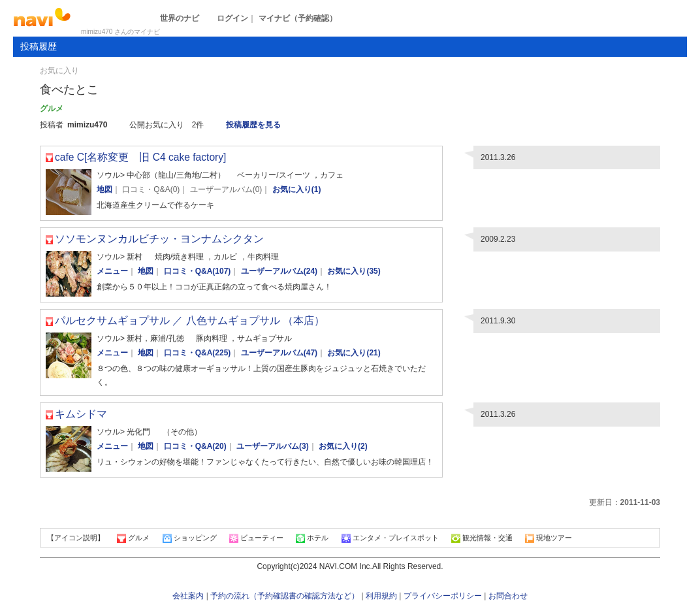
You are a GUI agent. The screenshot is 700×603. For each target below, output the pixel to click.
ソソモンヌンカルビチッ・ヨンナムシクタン (159, 239)
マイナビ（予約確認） (298, 18)
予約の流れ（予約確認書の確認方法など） (285, 596)
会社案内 (188, 596)
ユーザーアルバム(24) (279, 271)
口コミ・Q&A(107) (198, 271)
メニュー (112, 271)
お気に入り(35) (354, 271)
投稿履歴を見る (253, 125)
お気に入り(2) (343, 446)
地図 (104, 189)
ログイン (232, 18)
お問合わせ (508, 596)
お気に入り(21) (354, 353)
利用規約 (381, 596)
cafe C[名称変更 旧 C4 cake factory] (140, 157)
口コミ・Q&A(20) (195, 446)
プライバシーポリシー (443, 596)
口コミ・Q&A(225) (198, 353)
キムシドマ (81, 414)
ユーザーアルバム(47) (279, 353)
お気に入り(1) (297, 189)
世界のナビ (180, 18)
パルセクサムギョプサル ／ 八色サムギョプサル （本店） (190, 320)
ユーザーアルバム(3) (273, 446)
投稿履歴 (39, 46)
